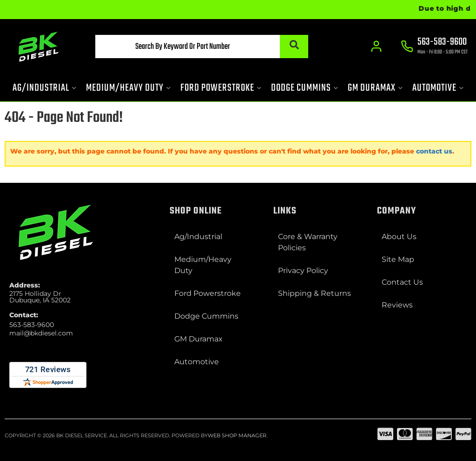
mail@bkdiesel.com (41, 333)
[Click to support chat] (434, 47)
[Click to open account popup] (376, 47)
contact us (434, 151)
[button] (202, 47)
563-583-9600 (32, 325)
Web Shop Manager (237, 435)
